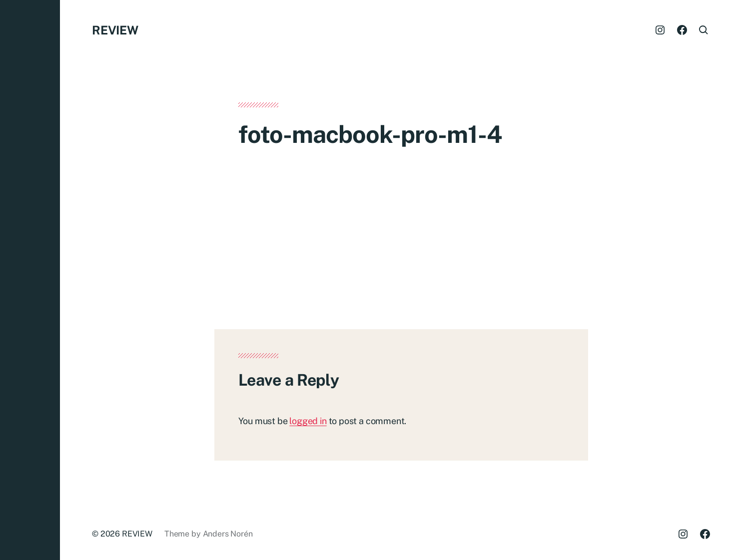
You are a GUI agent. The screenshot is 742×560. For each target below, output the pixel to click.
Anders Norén (228, 534)
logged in (308, 421)
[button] (30, 280)
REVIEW (115, 30)
